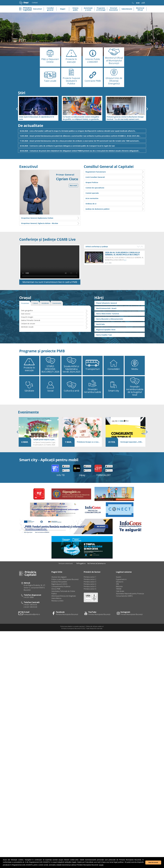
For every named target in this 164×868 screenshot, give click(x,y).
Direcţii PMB (56, 603)
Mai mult (73, 185)
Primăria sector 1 (90, 592)
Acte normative (115, 198)
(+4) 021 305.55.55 (30, 619)
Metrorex (119, 601)
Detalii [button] (101, 865)
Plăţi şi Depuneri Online (50, 60)
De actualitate (31, 126)
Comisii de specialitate (115, 188)
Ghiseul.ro (120, 596)
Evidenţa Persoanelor (59, 596)
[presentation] (17, 109)
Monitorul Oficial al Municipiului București (114, 60)
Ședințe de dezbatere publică (115, 209)
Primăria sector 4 (90, 599)
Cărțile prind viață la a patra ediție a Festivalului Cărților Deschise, (45, 454)
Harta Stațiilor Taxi (104, 349)
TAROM (119, 603)
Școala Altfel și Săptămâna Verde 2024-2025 (71, 384)
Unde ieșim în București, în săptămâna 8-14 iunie (36, 118)
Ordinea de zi (115, 204)
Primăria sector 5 (90, 601)
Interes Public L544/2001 (93, 60)
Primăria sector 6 (90, 603)
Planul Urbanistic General (107, 317)
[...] (125, 260)
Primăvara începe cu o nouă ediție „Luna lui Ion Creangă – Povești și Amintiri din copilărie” (88, 456)
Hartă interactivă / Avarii (106, 323)
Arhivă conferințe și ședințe (97, 247)
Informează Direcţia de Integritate (64, 610)
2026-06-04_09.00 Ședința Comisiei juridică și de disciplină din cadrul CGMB (124, 287)
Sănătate (29, 405)
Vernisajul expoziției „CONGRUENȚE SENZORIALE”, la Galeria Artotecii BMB (132, 456)
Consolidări (114, 384)
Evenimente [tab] (57, 318)
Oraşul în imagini (27, 331)
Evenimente (28, 427)
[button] (12, 34)
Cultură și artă (71, 405)
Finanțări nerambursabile (93, 405)
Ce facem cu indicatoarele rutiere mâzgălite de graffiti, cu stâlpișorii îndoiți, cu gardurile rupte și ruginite (81, 118)
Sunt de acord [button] (153, 862)
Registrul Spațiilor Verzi (106, 344)
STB (117, 599)
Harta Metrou (56, 613)
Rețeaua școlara (57, 615)
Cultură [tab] (35, 318)
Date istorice (26, 328)
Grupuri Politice (115, 182)
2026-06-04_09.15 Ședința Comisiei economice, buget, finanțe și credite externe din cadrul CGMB (122, 270)
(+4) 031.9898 (29, 612)
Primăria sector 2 (90, 594)
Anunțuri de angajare (59, 592)
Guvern (119, 592)
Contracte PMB (93, 81)
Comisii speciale (115, 193)
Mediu (135, 384)
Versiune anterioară (66, 578)
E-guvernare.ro (121, 594)
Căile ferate (120, 606)
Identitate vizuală (27, 341)
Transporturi (93, 384)
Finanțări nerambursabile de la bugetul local (135, 405)
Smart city (114, 405)
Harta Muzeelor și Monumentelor (110, 333)
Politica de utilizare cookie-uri (95, 641)
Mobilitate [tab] (45, 318)
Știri (22, 93)
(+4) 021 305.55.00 (30, 622)
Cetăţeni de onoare (28, 338)
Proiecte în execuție (71, 60)
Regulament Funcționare (115, 172)
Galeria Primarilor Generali (31, 335)
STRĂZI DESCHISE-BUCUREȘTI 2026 (50, 384)
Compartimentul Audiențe (61, 601)
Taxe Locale (50, 81)
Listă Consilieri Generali (115, 177)
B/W (138, 3)
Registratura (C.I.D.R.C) (59, 599)
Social (50, 405)
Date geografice (27, 325)
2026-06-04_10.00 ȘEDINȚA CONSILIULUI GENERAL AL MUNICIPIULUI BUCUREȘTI (122, 254)
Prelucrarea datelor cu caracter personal (72, 641)
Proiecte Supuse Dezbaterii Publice (71, 81)
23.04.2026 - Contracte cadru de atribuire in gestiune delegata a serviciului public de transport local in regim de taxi (82, 146)
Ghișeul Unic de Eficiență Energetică (114, 81)
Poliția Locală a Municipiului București (65, 594)
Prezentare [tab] (25, 318)
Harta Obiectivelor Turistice (108, 328)
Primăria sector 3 (90, 596)
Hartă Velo (100, 339)
